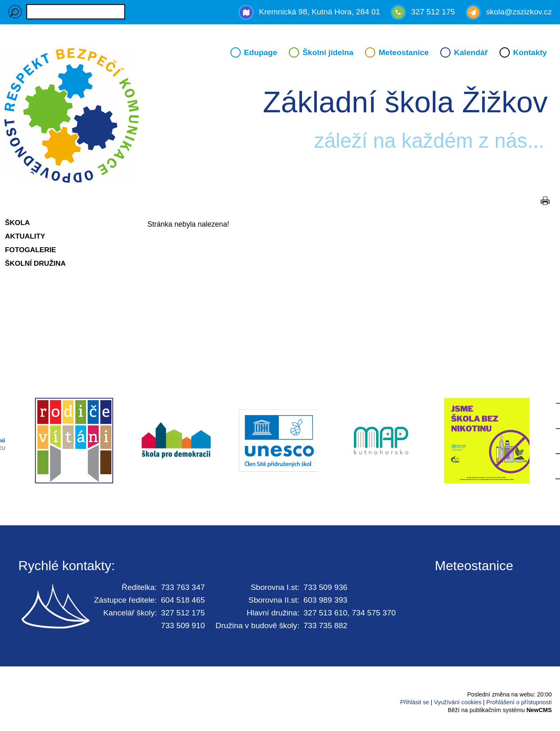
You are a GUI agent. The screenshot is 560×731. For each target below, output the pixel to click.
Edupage (261, 52)
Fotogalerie (30, 250)
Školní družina (35, 263)
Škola (17, 223)
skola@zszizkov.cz (519, 12)
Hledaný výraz (15, 12)
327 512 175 (433, 12)
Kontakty (530, 52)
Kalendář (471, 52)
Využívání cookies (458, 702)
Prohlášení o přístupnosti (519, 702)
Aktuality (25, 236)
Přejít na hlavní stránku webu (280, 117)
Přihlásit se (414, 702)
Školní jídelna (328, 52)
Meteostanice (404, 52)
